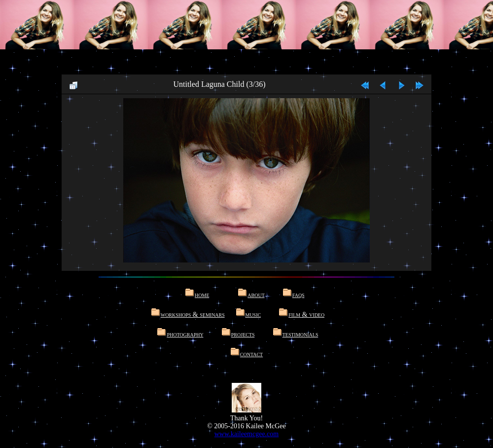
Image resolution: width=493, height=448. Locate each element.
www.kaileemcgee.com (246, 434)
